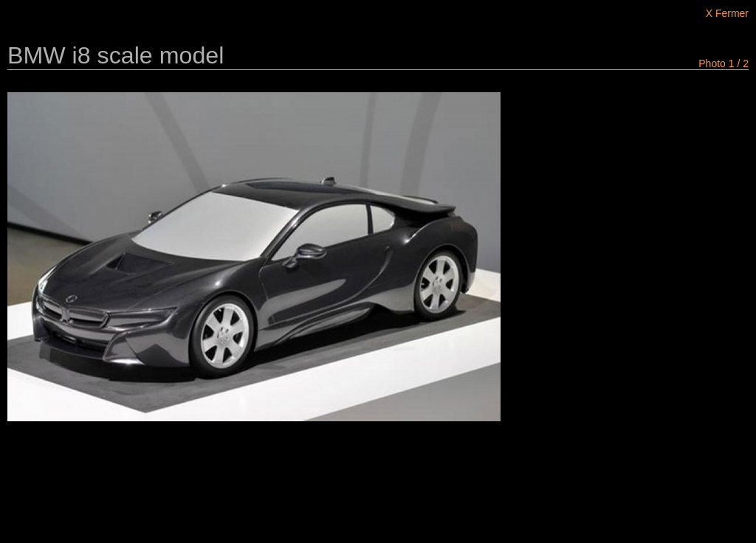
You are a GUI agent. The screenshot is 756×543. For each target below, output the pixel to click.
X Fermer (727, 13)
